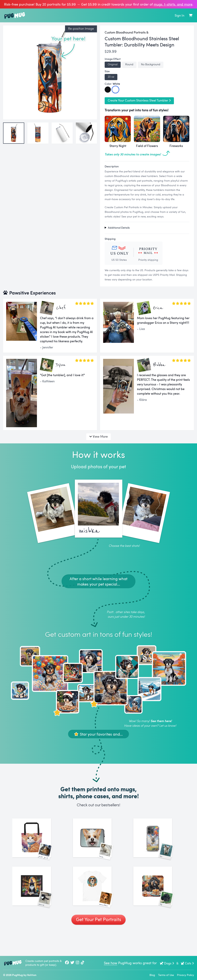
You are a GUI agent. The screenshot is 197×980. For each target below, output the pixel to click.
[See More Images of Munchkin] (99, 905)
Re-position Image (81, 28)
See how (111, 963)
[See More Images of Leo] (159, 844)
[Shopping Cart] (191, 15)
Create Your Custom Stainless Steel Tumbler (139, 100)
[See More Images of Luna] (99, 844)
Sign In (179, 15)
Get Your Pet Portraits (98, 944)
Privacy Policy (185, 975)
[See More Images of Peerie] (38, 905)
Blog (152, 975)
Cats (187, 963)
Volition (32, 975)
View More (98, 436)
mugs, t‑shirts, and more (173, 4)
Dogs (167, 963)
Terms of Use (166, 975)
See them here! (161, 721)
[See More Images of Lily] (159, 905)
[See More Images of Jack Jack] (38, 844)
